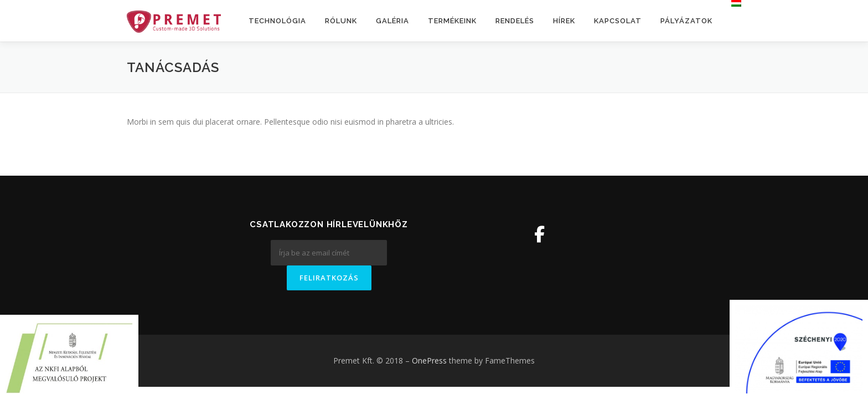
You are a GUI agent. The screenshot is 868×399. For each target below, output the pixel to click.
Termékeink (452, 21)
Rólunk (341, 21)
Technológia (277, 21)
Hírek (564, 21)
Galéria (392, 21)
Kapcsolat (618, 21)
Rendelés (515, 21)
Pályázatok (686, 21)
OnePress (429, 360)
